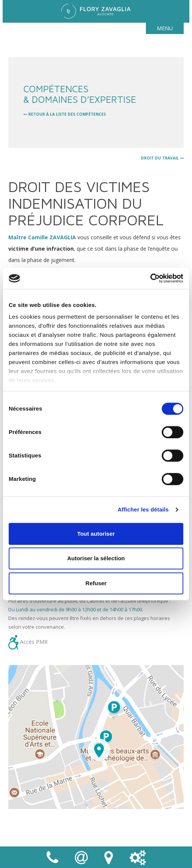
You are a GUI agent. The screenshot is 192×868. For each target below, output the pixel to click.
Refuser (96, 583)
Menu (165, 28)
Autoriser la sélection (96, 558)
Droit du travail (162, 158)
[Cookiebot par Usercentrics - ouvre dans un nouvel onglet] (150, 278)
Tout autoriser (96, 534)
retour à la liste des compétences (65, 114)
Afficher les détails (143, 509)
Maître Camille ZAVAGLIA (42, 237)
